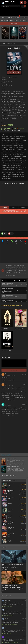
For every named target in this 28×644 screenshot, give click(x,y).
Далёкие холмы (7, 615)
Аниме (16, 20)
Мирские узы (7, 634)
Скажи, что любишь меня (10, 624)
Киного (3, 44)
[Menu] (25, 2)
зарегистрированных (9, 210)
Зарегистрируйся (5, 238)
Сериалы (24, 18)
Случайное (14, 23)
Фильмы (10, 18)
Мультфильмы (4, 20)
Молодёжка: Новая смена (10, 643)
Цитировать (11, 380)
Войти (21, 2)
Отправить (14, 370)
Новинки (17, 18)
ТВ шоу (11, 20)
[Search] (18, 6)
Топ (20, 20)
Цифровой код (7, 606)
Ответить (4, 380)
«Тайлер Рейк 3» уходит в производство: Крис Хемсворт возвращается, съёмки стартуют (13, 587)
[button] (12, 40)
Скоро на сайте (6, 455)
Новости (25, 20)
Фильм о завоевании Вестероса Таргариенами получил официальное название (13, 566)
